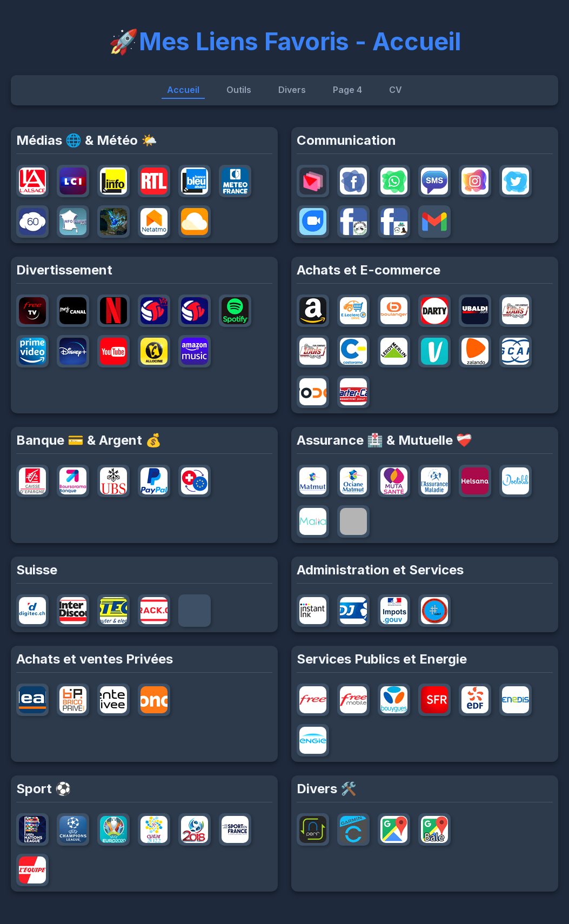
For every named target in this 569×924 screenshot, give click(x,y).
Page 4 (347, 90)
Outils (239, 90)
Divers (292, 90)
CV (396, 90)
